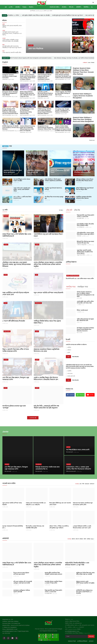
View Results (75, 356)
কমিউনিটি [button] (79, 7)
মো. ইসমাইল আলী (80, 218)
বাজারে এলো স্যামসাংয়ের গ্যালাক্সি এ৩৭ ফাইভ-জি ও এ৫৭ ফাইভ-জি (36, 503)
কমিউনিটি (6, 538)
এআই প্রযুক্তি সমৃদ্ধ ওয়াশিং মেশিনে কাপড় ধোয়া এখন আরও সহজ (85, 302)
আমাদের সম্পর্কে (72, 641)
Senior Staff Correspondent (8, 131)
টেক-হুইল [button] (64, 7)
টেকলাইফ (5, 432)
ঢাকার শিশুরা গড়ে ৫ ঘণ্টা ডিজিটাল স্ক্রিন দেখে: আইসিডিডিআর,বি (17, 235)
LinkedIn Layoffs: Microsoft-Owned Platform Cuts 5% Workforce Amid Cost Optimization (45, 94)
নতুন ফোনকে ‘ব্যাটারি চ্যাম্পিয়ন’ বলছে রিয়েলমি (48, 293)
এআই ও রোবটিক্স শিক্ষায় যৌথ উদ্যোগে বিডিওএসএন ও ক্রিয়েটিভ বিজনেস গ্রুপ (46, 378)
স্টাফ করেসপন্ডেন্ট (8, 471)
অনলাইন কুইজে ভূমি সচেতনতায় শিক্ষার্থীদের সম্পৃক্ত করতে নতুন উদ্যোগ (79, 15)
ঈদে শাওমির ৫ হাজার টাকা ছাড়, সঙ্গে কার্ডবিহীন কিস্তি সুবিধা (35, 526)
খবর (7, 146)
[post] (48, 36)
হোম (6, 7)
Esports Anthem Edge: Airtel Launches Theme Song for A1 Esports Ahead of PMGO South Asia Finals (63, 128)
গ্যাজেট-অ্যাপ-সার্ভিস (9, 483)
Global (93, 62)
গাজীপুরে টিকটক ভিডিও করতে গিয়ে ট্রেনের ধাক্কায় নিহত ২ (47, 322)
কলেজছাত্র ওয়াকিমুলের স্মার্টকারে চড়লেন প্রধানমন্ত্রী (22, 591)
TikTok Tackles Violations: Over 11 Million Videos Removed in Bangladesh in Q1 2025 (86, 294)
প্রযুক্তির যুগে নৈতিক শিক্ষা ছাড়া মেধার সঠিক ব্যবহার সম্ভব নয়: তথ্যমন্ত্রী (85, 573)
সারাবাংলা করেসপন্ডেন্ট (8, 174)
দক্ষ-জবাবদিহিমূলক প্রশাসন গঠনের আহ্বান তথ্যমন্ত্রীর (22, 180)
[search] (92, 7)
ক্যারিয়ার (89, 539)
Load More (33, 418)
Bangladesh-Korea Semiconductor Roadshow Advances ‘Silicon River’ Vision (47, 127)
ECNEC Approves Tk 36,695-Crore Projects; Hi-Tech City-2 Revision (11, 127)
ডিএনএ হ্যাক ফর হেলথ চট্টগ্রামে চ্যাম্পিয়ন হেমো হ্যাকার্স (21, 573)
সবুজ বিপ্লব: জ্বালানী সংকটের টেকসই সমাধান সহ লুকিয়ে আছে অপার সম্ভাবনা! (85, 252)
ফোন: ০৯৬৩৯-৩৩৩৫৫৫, (71, 629)
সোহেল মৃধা (79, 236)
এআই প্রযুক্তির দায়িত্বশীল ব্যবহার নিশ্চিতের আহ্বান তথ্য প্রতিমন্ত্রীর (48, 15)
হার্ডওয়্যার (87, 483)
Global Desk (5, 79)
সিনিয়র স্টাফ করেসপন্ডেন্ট (71, 471)
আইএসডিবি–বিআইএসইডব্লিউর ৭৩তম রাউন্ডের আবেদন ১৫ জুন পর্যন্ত (77, 563)
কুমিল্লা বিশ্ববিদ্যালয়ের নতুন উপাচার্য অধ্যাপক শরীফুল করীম (85, 189)
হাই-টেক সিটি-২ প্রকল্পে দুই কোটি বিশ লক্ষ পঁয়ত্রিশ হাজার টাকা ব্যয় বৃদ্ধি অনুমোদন (46, 407)
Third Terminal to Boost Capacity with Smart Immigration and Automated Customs (46, 58)
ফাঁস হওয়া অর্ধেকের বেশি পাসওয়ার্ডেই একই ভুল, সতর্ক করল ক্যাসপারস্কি (23, 582)
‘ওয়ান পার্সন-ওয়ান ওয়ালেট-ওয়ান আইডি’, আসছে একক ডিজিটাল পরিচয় (22, 189)
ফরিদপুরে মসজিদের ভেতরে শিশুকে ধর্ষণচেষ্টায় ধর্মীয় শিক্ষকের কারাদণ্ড (85, 180)
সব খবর (61, 210)
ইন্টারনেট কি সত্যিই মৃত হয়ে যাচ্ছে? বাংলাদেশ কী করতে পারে (85, 242)
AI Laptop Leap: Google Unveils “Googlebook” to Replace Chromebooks (63, 110)
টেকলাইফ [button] (18, 7)
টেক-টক (73, 539)
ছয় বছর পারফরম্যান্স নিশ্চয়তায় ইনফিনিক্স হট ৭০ (13, 526)
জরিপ (85, 539)
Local (89, 62)
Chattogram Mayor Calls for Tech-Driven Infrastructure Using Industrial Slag (27, 111)
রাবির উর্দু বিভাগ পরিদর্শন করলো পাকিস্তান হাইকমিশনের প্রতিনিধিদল (53, 180)
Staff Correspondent (24, 81)
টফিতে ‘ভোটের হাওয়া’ (82, 310)
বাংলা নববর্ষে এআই (78, 51)
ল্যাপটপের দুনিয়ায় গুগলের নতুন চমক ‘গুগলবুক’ (14, 407)
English (5, 62)
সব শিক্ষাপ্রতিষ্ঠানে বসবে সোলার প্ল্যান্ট (78, 450)
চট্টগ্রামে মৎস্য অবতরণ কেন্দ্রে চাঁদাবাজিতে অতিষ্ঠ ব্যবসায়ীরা (82, 171)
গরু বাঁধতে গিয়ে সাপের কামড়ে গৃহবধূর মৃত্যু (54, 197)
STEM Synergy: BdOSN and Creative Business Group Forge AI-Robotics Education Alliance (45, 111)
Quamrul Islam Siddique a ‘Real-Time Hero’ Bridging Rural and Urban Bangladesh (83, 119)
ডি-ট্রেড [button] (25, 7)
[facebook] (4, 638)
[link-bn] (79, 410)
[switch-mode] (93, 2)
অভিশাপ (69, 350)
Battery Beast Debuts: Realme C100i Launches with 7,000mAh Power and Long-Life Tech (28, 94)
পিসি (83, 483)
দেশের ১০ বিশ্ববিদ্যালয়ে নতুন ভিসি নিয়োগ (60, 171)
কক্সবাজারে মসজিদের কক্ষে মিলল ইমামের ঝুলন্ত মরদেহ (13, 171)
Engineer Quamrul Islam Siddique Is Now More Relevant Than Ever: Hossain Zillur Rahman (83, 71)
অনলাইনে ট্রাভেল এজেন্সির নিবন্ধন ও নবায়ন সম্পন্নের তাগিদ (53, 582)
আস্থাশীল (69, 371)
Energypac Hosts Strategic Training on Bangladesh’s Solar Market (10, 93)
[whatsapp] (8, 638)
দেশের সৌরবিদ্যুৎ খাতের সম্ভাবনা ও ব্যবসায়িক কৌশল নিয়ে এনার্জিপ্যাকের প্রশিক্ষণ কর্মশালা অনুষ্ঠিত (48, 264)
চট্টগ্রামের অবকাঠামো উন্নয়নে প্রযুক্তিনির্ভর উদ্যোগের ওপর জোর (46, 350)
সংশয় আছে (70, 373)
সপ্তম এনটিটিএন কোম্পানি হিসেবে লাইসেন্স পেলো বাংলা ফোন (16, 294)
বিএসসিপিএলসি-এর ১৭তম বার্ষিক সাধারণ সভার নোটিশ (80, 278)
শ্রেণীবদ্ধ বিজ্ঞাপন (71, 262)
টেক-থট (77, 539)
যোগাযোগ (91, 641)
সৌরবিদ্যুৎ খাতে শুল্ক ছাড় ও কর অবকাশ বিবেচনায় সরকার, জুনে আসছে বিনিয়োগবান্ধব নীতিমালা (17, 264)
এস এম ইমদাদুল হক (80, 227)
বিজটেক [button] (31, 7)
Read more (92, 140)
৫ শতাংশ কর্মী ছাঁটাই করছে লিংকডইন (14, 321)
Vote (68, 356)
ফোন (80, 483)
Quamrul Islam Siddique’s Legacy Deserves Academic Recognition (83, 96)
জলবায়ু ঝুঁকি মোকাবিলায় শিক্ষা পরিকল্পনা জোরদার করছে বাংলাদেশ (53, 573)
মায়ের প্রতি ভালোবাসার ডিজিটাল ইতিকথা (82, 30)
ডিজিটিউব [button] (87, 7)
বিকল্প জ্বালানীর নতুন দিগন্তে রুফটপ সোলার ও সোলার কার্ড (86, 216)
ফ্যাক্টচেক (81, 539)
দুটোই (69, 352)
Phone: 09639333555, (8, 629)
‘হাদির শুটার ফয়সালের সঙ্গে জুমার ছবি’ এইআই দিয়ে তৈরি (85, 320)
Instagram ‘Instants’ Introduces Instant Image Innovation (10, 76)
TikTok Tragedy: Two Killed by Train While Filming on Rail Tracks (63, 93)
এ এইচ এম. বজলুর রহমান (82, 245)
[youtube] (12, 638)
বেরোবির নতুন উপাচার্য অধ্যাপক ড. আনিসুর (53, 189)
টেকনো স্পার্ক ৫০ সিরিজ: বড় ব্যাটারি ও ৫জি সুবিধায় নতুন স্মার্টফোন (59, 526)
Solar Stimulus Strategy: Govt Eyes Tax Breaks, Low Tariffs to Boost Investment (63, 76)
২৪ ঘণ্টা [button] (11, 7)
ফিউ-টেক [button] (72, 7)
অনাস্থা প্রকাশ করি (71, 376)
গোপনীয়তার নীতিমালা (82, 641)
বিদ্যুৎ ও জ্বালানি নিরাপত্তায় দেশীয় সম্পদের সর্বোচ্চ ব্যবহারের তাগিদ (16, 350)
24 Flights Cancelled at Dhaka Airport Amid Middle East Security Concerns (85, 329)
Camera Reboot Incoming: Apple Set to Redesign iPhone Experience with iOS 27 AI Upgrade (28, 128)
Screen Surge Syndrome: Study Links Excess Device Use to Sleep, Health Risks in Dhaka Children (28, 77)
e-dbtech (85, 62)
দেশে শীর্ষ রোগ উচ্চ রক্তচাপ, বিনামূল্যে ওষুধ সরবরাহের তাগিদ (16, 378)
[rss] (17, 638)
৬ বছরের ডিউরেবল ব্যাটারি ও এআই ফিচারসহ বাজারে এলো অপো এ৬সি (82, 526)
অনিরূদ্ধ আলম (76, 33)
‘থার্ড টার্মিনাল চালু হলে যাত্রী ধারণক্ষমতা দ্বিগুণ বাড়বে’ (48, 235)
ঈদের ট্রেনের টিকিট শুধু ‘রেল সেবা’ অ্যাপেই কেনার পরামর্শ (60, 503)
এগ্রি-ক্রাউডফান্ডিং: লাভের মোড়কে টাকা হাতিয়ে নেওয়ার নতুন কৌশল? (86, 233)
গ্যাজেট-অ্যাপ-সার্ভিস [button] (55, 7)
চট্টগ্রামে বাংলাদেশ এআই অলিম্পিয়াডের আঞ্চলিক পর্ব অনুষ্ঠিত (85, 582)
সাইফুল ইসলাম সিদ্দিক (81, 255)
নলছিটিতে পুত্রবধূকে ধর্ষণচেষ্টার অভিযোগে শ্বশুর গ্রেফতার (84, 197)
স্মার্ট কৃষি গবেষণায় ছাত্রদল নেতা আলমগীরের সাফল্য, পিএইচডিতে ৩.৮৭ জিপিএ (12, 33)
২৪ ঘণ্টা (5, 210)
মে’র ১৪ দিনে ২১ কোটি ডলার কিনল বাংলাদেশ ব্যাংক (22, 197)
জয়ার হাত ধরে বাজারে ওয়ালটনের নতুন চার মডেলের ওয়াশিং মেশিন (83, 503)
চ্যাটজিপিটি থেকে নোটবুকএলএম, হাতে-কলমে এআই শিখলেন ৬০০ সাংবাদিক (84, 591)
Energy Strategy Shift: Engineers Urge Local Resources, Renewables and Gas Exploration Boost (10, 111)
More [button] (92, 539)
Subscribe (91, 636)
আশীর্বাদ (69, 347)
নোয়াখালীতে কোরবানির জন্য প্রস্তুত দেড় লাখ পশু (35, 171)
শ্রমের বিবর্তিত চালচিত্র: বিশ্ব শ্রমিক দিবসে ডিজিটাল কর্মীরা (85, 225)
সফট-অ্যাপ (92, 483)
